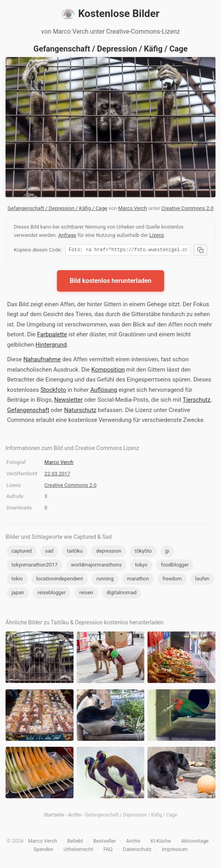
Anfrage (67, 235)
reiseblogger (52, 594)
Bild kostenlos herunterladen (110, 282)
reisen (86, 594)
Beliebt (75, 842)
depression (109, 552)
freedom (172, 580)
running (105, 580)
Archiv (75, 816)
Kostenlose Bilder (111, 14)
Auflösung (104, 391)
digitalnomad (121, 594)
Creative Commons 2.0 (187, 208)
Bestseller (105, 842)
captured (22, 552)
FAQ (108, 850)
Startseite (54, 816)
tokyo (141, 566)
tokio (17, 580)
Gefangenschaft (28, 411)
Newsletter (68, 401)
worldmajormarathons (96, 566)
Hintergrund (51, 346)
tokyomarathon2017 (35, 566)
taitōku (75, 552)
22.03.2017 (57, 475)
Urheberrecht (78, 850)
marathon (138, 580)
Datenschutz (137, 850)
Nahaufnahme (42, 361)
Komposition (108, 371)
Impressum (175, 850)
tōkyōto (143, 552)
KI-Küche (161, 842)
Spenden (43, 850)
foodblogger (175, 566)
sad (49, 552)
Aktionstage (195, 842)
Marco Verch (133, 208)
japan (18, 594)
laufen (202, 580)
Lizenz (157, 235)
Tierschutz (196, 401)
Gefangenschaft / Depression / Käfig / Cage (57, 208)
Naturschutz (80, 411)
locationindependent (60, 580)
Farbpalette (52, 336)
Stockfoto (53, 391)
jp (167, 552)
